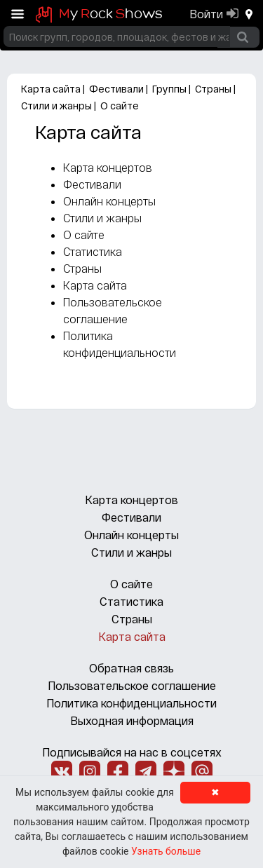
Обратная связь (131, 668)
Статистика (93, 251)
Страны (213, 89)
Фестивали (116, 89)
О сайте (120, 106)
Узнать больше (166, 851)
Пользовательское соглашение (132, 685)
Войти (206, 14)
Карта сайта (51, 89)
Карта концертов (108, 167)
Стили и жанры (56, 106)
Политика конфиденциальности (131, 703)
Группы (169, 89)
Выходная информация (132, 720)
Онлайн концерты (109, 201)
